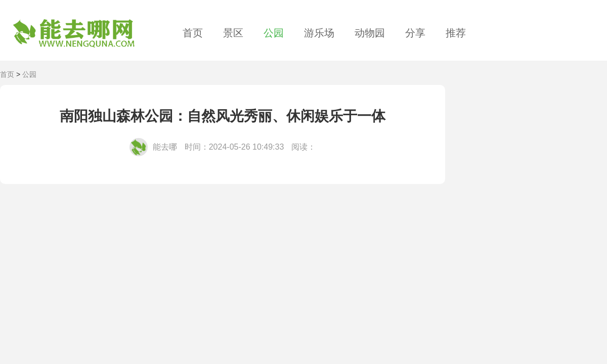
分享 (415, 33)
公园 (274, 33)
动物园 (370, 33)
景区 (233, 33)
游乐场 (319, 33)
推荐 (456, 33)
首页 (193, 33)
